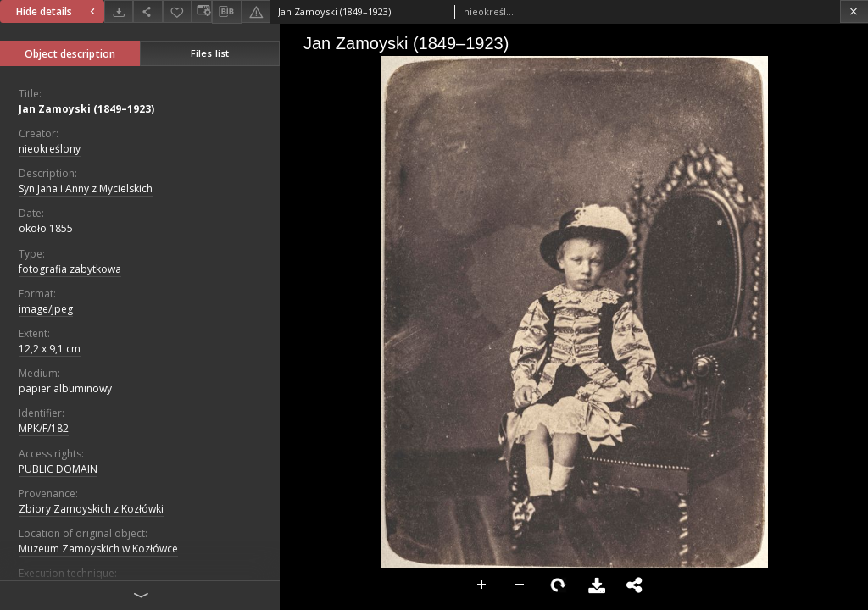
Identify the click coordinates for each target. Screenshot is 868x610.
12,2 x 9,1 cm (50, 349)
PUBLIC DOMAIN (58, 469)
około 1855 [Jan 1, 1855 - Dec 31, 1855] (46, 228)
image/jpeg (46, 309)
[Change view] (202, 11)
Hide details (58, 11)
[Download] (119, 11)
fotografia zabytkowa (70, 269)
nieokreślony (50, 149)
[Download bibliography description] (226, 12)
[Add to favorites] (177, 11)
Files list (210, 53)
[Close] (854, 11)
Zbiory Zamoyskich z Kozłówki (91, 509)
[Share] (147, 11)
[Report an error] (256, 11)
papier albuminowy (65, 388)
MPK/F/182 (44, 428)
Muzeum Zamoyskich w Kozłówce (98, 549)
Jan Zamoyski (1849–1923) (86, 109)
